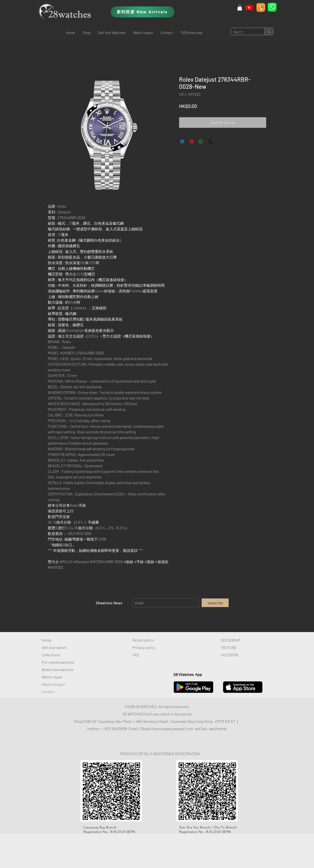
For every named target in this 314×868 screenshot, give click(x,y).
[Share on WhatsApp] (201, 142)
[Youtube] (249, 7)
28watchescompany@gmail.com (167, 729)
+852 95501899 (115, 729)
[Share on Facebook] (182, 142)
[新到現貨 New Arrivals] (143, 12)
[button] (86, 33)
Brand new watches (58, 670)
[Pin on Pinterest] (192, 142)
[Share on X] (210, 142)
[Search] (244, 32)
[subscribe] (215, 603)
